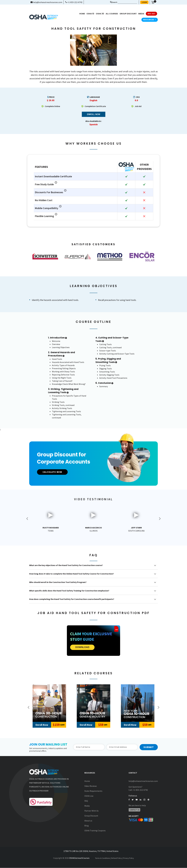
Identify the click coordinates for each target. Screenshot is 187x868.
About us (88, 821)
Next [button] (160, 519)
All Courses (112, 14)
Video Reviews (91, 786)
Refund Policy (117, 858)
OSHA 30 (100, 14)
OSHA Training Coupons (95, 831)
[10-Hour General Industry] (94, 703)
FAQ (86, 801)
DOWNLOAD (82, 647)
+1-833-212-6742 (74, 2)
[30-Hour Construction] (49, 703)
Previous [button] (27, 519)
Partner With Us (91, 811)
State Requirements (93, 791)
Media (87, 806)
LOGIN (144, 2)
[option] (45, 257)
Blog (87, 826)
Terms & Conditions (103, 858)
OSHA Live (89, 796)
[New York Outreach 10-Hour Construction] (138, 703)
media (141, 14)
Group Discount (128, 14)
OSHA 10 (90, 14)
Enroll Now (94, 114)
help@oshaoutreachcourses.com (46, 2)
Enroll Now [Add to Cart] (42, 725)
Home (82, 14)
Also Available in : (94, 121)
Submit (149, 747)
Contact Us (135, 810)
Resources (150, 20)
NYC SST (151, 14)
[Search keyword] (127, 2)
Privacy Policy (128, 858)
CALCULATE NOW (54, 472)
